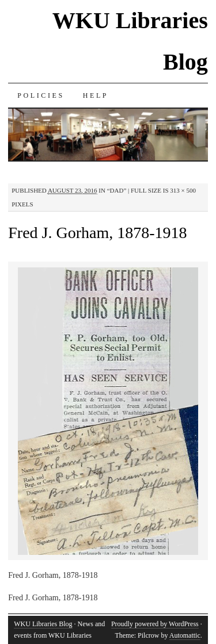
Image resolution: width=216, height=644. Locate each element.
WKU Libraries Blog (43, 624)
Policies (41, 95)
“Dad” (117, 190)
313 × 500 (183, 190)
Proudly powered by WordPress (155, 624)
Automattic (185, 635)
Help (96, 95)
